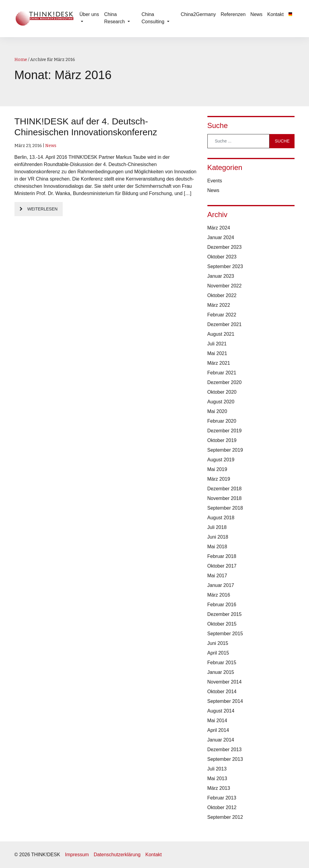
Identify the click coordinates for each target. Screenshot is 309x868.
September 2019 (225, 450)
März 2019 (219, 479)
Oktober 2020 (222, 392)
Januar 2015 (221, 672)
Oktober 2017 (222, 566)
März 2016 (219, 595)
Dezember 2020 (225, 382)
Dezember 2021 (225, 324)
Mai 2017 (217, 576)
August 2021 (221, 334)
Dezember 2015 (225, 614)
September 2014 (225, 701)
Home (21, 60)
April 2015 (218, 653)
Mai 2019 (217, 469)
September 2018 (225, 508)
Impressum (77, 855)
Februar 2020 (222, 421)
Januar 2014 (221, 740)
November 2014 (225, 682)
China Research (115, 18)
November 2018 (225, 498)
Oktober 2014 (222, 692)
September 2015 (225, 634)
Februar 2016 (222, 605)
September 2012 (225, 817)
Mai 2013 (217, 778)
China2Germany (198, 14)
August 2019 (221, 460)
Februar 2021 (222, 373)
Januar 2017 (221, 585)
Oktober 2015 (222, 624)
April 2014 (218, 730)
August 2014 (221, 711)
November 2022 (225, 286)
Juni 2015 (218, 643)
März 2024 (219, 228)
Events (215, 181)
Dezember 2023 (225, 247)
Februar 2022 (222, 315)
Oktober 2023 (222, 257)
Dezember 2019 (225, 431)
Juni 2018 (218, 537)
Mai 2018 (217, 547)
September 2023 (225, 266)
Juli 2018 (217, 527)
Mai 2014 (217, 721)
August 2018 (221, 518)
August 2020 (221, 402)
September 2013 (225, 759)
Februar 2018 (222, 556)
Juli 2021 (217, 344)
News (257, 14)
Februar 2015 (222, 663)
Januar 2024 (221, 237)
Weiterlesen (43, 209)
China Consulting (153, 18)
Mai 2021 (217, 353)
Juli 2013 (217, 769)
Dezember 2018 (225, 489)
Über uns (89, 14)
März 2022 (219, 305)
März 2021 (219, 363)
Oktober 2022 (222, 295)
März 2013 (219, 788)
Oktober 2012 (222, 807)
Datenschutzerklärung (117, 855)
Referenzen (233, 14)
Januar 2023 (221, 276)
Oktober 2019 (222, 440)
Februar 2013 (222, 798)
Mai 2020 (217, 411)
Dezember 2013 (225, 749)
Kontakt (276, 14)
